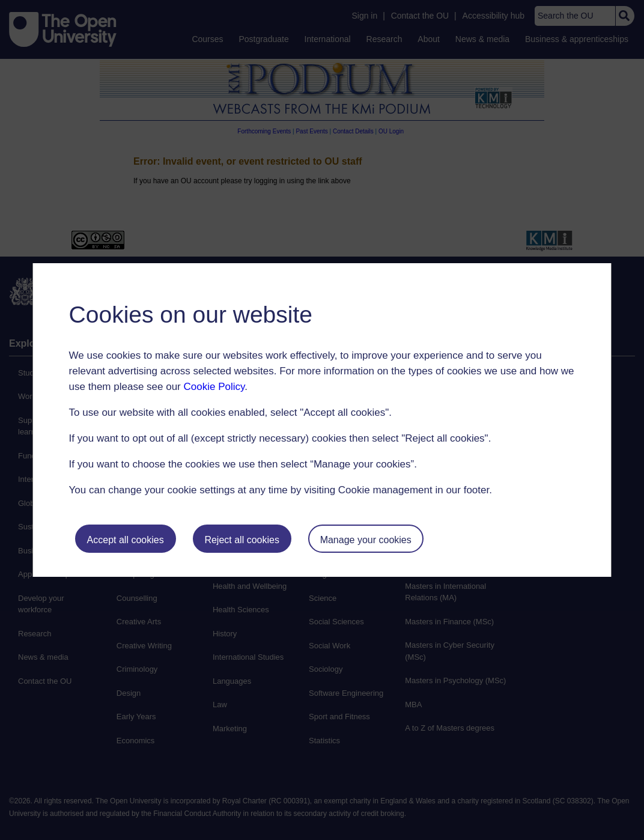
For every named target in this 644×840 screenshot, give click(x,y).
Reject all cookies (242, 540)
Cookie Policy (214, 387)
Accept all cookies (126, 540)
